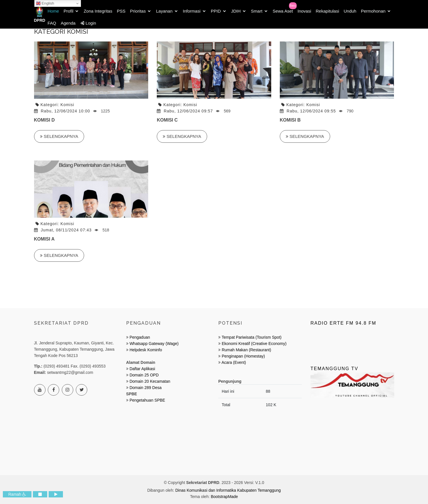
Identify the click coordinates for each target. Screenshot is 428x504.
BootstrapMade (224, 497)
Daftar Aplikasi (142, 369)
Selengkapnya (59, 136)
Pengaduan (139, 337)
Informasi (192, 11)
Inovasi (304, 11)
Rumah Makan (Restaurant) (246, 350)
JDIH (236, 11)
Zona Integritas (98, 11)
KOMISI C (167, 120)
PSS (121, 11)
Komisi (67, 105)
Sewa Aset (283, 11)
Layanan (164, 11)
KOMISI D (44, 120)
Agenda (68, 23)
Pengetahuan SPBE (147, 400)
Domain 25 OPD (144, 375)
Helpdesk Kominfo (145, 350)
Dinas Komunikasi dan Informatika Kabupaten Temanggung (228, 490)
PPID (216, 11)
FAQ (52, 23)
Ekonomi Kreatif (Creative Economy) (254, 344)
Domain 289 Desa (146, 388)
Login (88, 23)
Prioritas (138, 11)
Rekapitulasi (328, 11)
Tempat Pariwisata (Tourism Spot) (252, 337)
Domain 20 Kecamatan (150, 381)
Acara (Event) (234, 362)
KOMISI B (290, 120)
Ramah (17, 494)
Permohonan (373, 11)
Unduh (350, 11)
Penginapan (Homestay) (243, 356)
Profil (68, 11)
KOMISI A (44, 239)
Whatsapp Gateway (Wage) (153, 344)
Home (53, 11)
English (45, 3)
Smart (257, 11)
